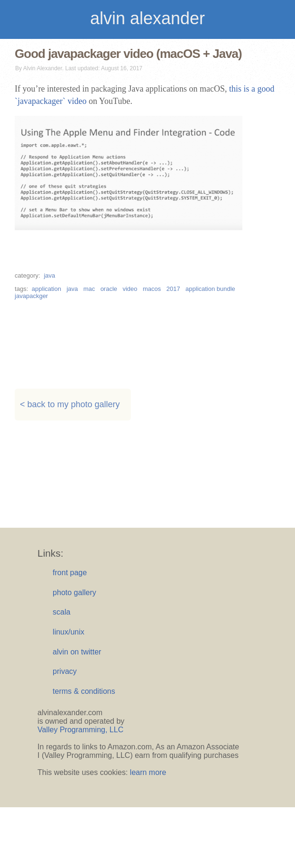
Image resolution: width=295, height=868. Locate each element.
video (130, 289)
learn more (148, 772)
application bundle (210, 289)
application (46, 289)
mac (89, 289)
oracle (109, 289)
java (49, 275)
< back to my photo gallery (70, 405)
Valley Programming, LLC (80, 730)
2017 (173, 289)
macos (152, 289)
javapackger (31, 296)
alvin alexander (147, 18)
